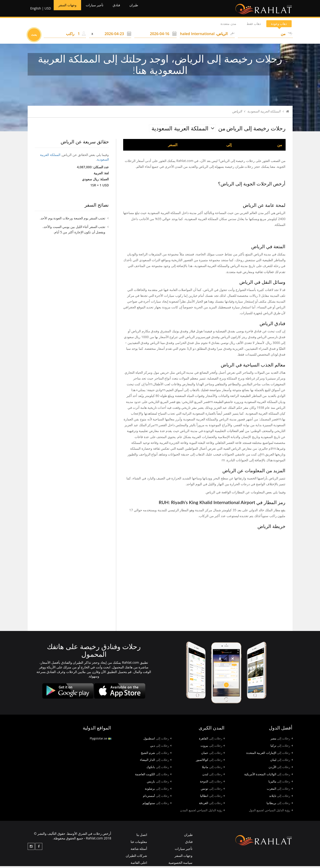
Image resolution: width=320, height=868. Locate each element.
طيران (146, 9)
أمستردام (157, 798)
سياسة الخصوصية (181, 864)
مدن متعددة (214, 26)
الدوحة (212, 783)
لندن (213, 776)
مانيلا (213, 769)
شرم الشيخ (156, 754)
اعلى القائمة (139, 864)
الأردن (281, 769)
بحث (34, 36)
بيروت (213, 747)
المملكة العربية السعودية (264, 113)
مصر (282, 740)
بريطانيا (280, 805)
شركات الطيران (137, 857)
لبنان (281, 762)
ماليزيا (280, 783)
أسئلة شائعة (139, 850)
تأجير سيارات (101, 9)
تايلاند (281, 798)
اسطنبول (157, 740)
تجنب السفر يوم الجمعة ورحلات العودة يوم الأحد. (73, 220)
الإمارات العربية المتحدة (269, 754)
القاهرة (212, 740)
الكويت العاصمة (153, 776)
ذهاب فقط (245, 26)
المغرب (280, 790)
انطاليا (212, 798)
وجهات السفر (69, 9)
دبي (161, 747)
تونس (213, 790)
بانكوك (159, 769)
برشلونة (158, 790)
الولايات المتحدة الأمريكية (268, 776)
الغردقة (212, 805)
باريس (159, 783)
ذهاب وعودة (276, 26)
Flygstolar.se (100, 740)
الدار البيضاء (156, 762)
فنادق (127, 9)
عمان (213, 754)
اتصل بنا (142, 837)
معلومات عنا (139, 843)
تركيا (282, 747)
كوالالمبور (210, 762)
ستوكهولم (157, 805)
